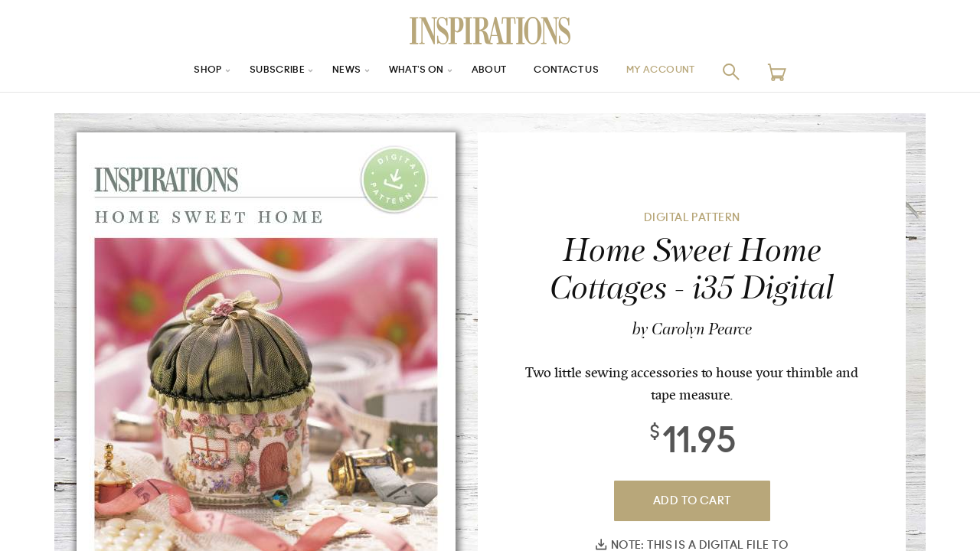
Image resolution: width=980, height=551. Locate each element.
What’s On (411, 72)
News (336, 72)
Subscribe (260, 72)
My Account (681, 72)
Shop (185, 72)
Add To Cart (692, 501)
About (490, 72)
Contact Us (575, 72)
